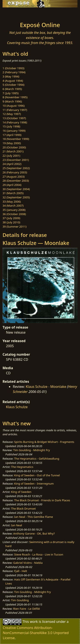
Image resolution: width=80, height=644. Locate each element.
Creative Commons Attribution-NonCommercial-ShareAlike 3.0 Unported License (36, 633)
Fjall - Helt (21, 571)
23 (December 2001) (16, 160)
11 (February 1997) (15, 110)
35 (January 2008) (14, 210)
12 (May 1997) (12, 114)
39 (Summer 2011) (15, 227)
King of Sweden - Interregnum (34, 484)
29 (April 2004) (12, 185)
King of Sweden (21, 492)
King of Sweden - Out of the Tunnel (37, 475)
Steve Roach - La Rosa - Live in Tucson (39, 554)
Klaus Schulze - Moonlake (46, 387)
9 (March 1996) (12, 101)
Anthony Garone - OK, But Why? (34, 533)
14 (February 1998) (15, 122)
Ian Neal (17, 525)
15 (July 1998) (11, 126)
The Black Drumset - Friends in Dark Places (42, 500)
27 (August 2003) (14, 177)
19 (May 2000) (12, 143)
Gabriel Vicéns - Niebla (28, 563)
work (34, 622)
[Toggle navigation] (14, 13)
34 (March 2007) (13, 206)
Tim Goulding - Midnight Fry (32, 450)
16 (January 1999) (14, 131)
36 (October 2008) (14, 214)
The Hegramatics (22, 467)
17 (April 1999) (12, 135)
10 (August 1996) (14, 106)
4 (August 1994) (13, 81)
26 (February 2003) (15, 172)
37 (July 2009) (11, 218)
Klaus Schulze (17, 407)
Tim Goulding (20, 600)
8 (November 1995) (15, 97)
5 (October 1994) (13, 85)
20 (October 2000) (14, 147)
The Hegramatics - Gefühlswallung (37, 459)
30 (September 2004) (16, 189)
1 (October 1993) (13, 68)
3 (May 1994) (11, 76)
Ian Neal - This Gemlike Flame (33, 517)
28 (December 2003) (16, 181)
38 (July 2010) (11, 222)
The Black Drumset (23, 509)
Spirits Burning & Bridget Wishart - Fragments (44, 442)
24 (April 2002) (12, 164)
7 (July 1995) (11, 93)
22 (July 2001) (11, 156)
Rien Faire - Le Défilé (27, 609)
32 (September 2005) (16, 197)
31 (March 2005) (13, 193)
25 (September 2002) (16, 168)
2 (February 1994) (14, 72)
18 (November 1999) (16, 139)
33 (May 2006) (12, 202)
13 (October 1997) (14, 118)
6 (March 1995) (12, 89)
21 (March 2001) (13, 151)
